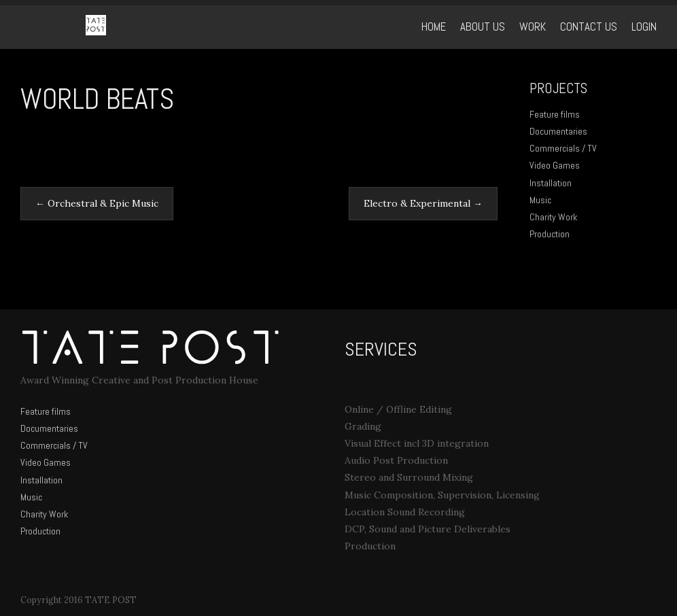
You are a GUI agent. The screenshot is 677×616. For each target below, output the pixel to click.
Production (550, 234)
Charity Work (553, 217)
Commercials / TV (563, 148)
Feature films (555, 114)
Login (644, 27)
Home (434, 27)
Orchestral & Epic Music (97, 203)
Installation (551, 183)
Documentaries (558, 131)
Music (540, 200)
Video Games (555, 165)
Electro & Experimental (423, 203)
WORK (533, 27)
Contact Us (589, 27)
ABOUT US (483, 27)
